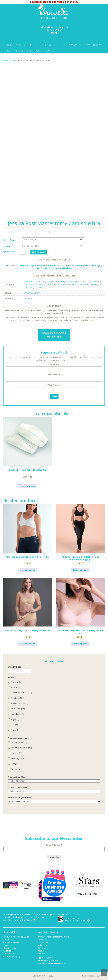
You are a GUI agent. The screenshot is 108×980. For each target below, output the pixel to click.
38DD (90, 282)
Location (7, 951)
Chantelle (16, 698)
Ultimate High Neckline (60, 268)
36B (48, 282)
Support (7, 945)
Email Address (54, 845)
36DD (62, 282)
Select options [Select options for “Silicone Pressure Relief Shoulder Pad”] (28, 486)
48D (41, 288)
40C (26, 285)
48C (36, 288)
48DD (46, 288)
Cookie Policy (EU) (12, 956)
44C (77, 285)
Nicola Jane (18, 709)
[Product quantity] (23, 252)
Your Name (54, 364)
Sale (8, 51)
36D (57, 282)
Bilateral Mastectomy (54, 265)
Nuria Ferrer (18, 714)
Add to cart (39, 252)
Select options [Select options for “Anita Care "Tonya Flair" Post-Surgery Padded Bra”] (80, 644)
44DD (86, 285)
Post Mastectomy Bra (77, 265)
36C (52, 282)
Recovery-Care (20, 758)
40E (41, 285)
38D (84, 282)
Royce (15, 719)
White (39, 293)
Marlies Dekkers (19, 703)
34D (39, 282)
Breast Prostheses (54, 45)
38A (71, 282)
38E (95, 282)
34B (31, 282)
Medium (28, 298)
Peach (27, 293)
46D (100, 285)
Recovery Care (23, 51)
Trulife (44, 268)
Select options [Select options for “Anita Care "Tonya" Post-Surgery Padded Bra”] (28, 644)
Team (6, 940)
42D (58, 285)
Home (9, 45)
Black (33, 293)
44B (73, 285)
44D (81, 285)
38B (76, 282)
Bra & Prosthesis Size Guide (16, 937)
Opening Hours (10, 948)
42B (49, 285)
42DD (63, 285)
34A (26, 282)
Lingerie (34, 45)
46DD (27, 288)
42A (45, 285)
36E (67, 282)
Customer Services (12, 942)
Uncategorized (19, 742)
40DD (36, 285)
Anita (15, 687)
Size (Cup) (9, 240)
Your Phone (54, 385)
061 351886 (56, 30)
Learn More (32, 920)
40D (31, 285)
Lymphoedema (94, 45)
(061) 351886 (48, 958)
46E (32, 288)
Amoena (16, 682)
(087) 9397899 (52, 961)
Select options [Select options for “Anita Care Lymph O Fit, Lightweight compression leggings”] (80, 570)
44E (91, 285)
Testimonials (9, 954)
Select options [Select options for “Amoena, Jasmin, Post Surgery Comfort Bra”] (28, 570)
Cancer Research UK (21, 693)
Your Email (54, 375)
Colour (7, 246)
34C (35, 282)
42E (68, 285)
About (20, 45)
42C (54, 285)
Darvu (102, 976)
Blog (39, 51)
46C (96, 285)
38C (80, 282)
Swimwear (75, 45)
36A (44, 282)
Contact (51, 51)
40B (99, 282)
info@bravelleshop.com (56, 27)
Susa (14, 725)
